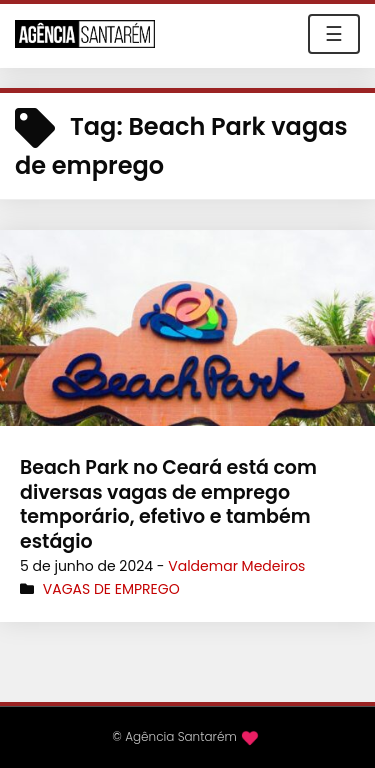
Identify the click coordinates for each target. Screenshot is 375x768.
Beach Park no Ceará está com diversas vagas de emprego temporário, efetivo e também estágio (168, 504)
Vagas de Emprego (111, 589)
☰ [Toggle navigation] (334, 34)
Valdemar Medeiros (236, 566)
